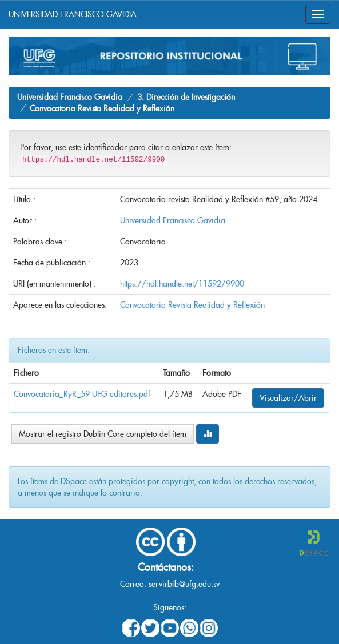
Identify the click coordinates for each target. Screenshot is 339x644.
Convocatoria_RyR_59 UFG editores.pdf (82, 394)
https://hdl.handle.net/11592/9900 (182, 284)
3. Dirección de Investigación (186, 97)
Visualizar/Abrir (288, 398)
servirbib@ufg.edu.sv (184, 584)
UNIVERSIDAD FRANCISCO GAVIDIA (73, 14)
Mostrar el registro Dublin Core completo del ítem (103, 434)
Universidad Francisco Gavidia (70, 97)
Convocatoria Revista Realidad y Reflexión (102, 108)
